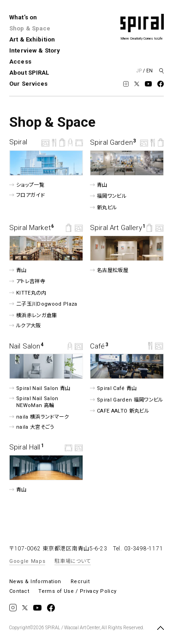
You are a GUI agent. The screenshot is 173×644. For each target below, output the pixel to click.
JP (139, 71)
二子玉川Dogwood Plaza (43, 304)
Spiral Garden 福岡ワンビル (127, 399)
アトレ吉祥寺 (27, 281)
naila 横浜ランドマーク (39, 417)
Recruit (80, 582)
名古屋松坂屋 (109, 270)
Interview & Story (35, 50)
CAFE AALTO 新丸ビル (119, 411)
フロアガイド (27, 195)
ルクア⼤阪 (25, 326)
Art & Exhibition (32, 39)
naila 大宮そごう (32, 427)
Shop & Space (30, 28)
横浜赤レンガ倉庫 (33, 316)
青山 (99, 185)
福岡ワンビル (108, 196)
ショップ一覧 (27, 185)
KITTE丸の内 (28, 293)
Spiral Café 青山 (113, 388)
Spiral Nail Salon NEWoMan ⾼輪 (34, 401)
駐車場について (73, 561)
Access (20, 62)
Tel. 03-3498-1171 (138, 549)
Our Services (29, 84)
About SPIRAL (29, 73)
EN (149, 71)
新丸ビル (103, 208)
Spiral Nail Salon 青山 (40, 388)
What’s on (23, 17)
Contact (19, 591)
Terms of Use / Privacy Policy (78, 591)
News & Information (35, 582)
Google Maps (27, 561)
